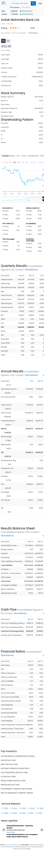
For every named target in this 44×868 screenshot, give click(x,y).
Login (40, 3)
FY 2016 (39, 813)
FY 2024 (14, 808)
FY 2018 (22, 813)
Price (12, 156)
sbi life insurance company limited (17, 793)
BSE (8, 41)
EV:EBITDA (33, 156)
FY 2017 (31, 813)
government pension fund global (17, 789)
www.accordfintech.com (13, 845)
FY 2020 (5, 813)
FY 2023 (23, 808)
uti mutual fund (8, 777)
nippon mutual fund (10, 785)
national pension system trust (15, 768)
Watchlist (34, 33)
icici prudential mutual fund (14, 772)
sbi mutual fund (8, 760)
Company (16, 7)
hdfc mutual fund (9, 764)
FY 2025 (5, 808)
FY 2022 (32, 808)
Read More (11, 832)
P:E (18, 156)
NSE (3, 41)
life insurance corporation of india (18, 756)
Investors (26, 7)
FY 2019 (14, 813)
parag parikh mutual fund (13, 781)
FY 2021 (40, 808)
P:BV (24, 156)
